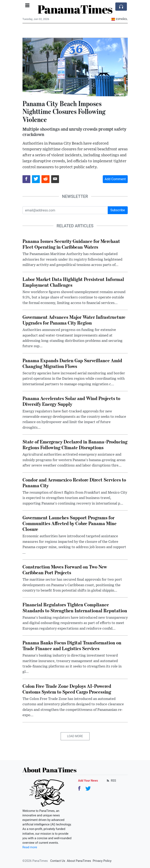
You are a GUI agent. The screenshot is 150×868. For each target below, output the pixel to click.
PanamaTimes (75, 9)
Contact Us (58, 861)
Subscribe (118, 210)
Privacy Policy (102, 861)
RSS (111, 781)
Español (120, 19)
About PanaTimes (79, 861)
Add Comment (115, 179)
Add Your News (88, 781)
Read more (30, 847)
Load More (75, 736)
